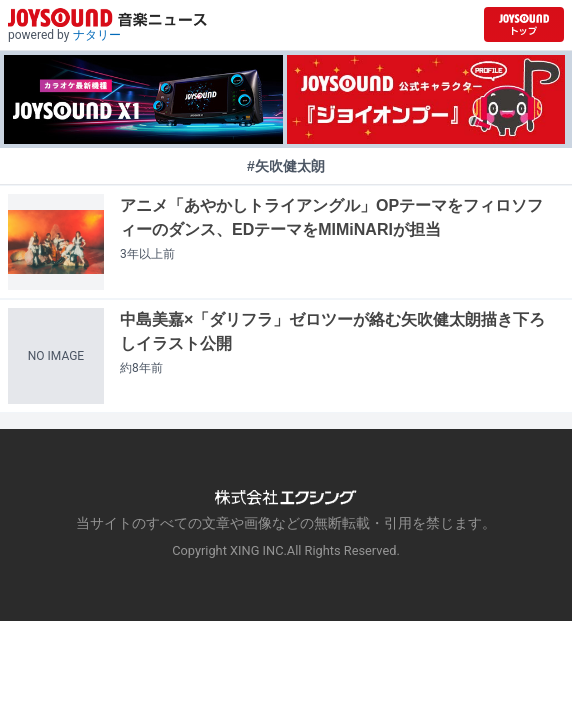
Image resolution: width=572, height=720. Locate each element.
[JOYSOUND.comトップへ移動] (524, 24)
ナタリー (97, 35)
